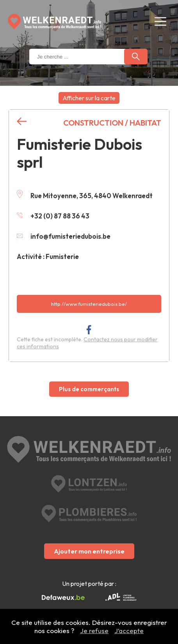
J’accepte (129, 631)
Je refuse (94, 631)
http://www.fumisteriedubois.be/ (89, 304)
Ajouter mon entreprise (89, 551)
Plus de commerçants (89, 389)
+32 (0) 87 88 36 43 (53, 216)
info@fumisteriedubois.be (64, 236)
